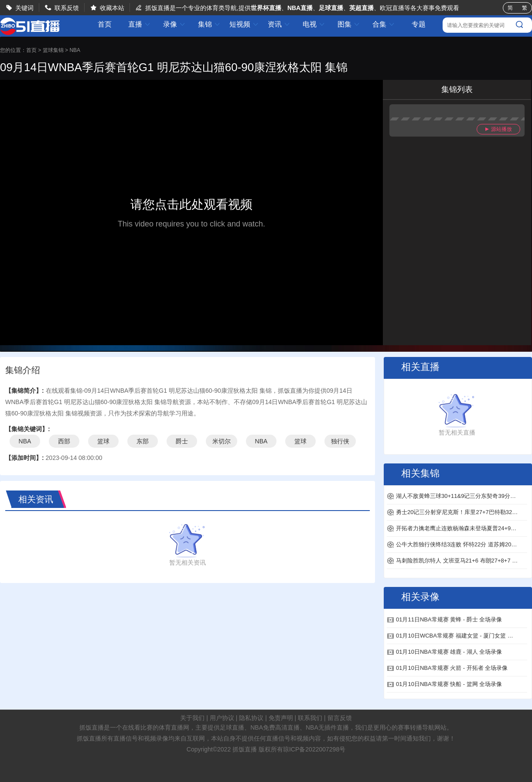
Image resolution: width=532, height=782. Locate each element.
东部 (143, 441)
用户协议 (222, 718)
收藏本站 (112, 8)
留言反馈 (340, 718)
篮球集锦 (53, 50)
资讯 (279, 24)
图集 (349, 24)
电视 (314, 24)
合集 (384, 24)
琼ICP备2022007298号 (314, 749)
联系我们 (310, 718)
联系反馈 (67, 8)
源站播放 (499, 129)
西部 (64, 441)
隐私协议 (251, 718)
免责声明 (281, 718)
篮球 (103, 441)
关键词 (24, 8)
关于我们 (192, 718)
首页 (105, 24)
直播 (140, 24)
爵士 (182, 441)
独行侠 (340, 441)
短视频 (244, 24)
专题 (419, 24)
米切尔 (222, 441)
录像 (174, 24)
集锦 (209, 24)
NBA (75, 50)
